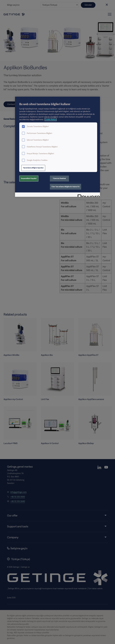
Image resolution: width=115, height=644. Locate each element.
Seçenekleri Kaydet (29, 178)
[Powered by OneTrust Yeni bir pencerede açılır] (88, 195)
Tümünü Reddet (59, 178)
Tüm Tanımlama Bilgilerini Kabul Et (66, 187)
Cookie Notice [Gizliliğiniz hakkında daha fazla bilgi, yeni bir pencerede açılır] (51, 120)
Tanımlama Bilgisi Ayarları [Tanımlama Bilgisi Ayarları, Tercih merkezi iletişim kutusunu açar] (33, 168)
